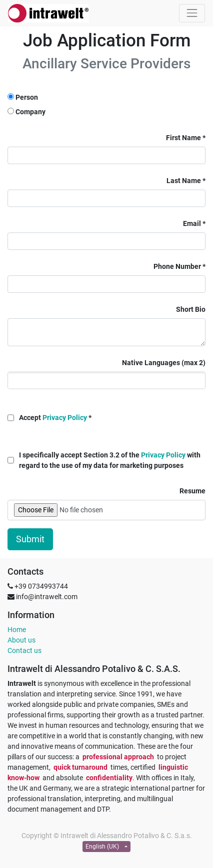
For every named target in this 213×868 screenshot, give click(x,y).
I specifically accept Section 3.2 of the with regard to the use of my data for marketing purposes (110, 460)
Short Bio (191, 309)
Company (30, 112)
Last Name (184, 181)
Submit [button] (30, 539)
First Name (183, 138)
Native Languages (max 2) (164, 363)
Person (27, 97)
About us (21, 640)
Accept (53, 418)
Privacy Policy (65, 418)
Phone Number (177, 266)
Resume (192, 491)
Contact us (24, 651)
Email (192, 223)
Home (17, 630)
